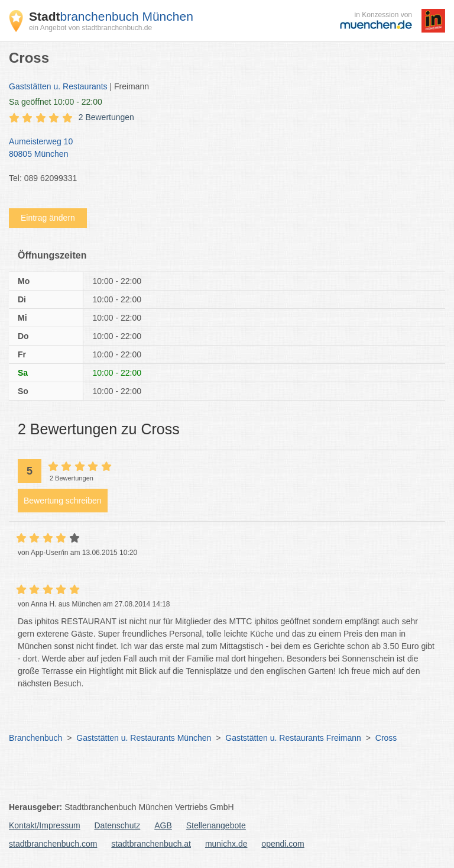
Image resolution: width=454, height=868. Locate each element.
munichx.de (226, 844)
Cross (386, 738)
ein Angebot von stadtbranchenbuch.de (90, 28)
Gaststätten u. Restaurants (58, 86)
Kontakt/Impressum (45, 825)
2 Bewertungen (106, 117)
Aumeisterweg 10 (221, 149)
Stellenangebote (216, 825)
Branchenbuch (35, 738)
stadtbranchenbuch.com (53, 844)
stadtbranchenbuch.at (151, 844)
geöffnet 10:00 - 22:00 (56, 102)
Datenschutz (118, 825)
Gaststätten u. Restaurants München (144, 738)
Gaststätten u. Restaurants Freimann (293, 738)
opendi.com (283, 844)
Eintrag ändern (48, 218)
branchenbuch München (111, 16)
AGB (163, 825)
